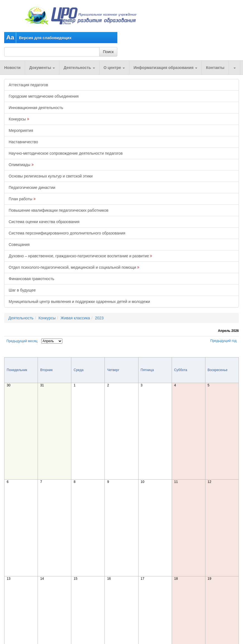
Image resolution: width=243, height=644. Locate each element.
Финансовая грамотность (31, 279)
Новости (12, 68)
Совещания (19, 245)
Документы (42, 68)
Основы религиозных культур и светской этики (51, 176)
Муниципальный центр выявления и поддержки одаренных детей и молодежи (79, 302)
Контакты (215, 68)
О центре (114, 68)
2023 (99, 318)
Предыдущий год (223, 341)
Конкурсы (17, 119)
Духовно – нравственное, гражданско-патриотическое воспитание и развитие (79, 256)
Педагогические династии (32, 187)
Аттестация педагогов (28, 85)
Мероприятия (21, 130)
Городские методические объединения (44, 96)
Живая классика (75, 318)
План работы (20, 199)
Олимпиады (20, 165)
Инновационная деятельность (36, 108)
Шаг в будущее (22, 290)
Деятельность (79, 68)
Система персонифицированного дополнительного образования (67, 233)
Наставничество (23, 142)
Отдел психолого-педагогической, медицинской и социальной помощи (72, 267)
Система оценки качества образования (44, 222)
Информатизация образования (165, 68)
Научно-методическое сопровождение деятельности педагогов (66, 153)
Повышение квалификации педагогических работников (59, 210)
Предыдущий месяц (22, 341)
